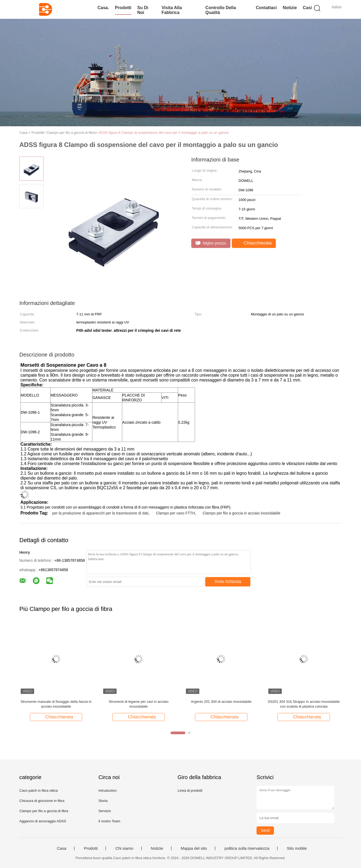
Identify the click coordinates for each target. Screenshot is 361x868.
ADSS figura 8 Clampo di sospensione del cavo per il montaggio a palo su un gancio (164, 133)
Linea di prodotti (190, 790)
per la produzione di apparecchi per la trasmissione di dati (100, 513)
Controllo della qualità (221, 10)
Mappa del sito (194, 848)
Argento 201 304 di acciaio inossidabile (221, 702)
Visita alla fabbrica (172, 10)
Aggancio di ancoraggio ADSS (43, 821)
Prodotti (123, 8)
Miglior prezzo (211, 243)
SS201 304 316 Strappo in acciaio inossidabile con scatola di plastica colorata (304, 704)
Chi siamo (124, 848)
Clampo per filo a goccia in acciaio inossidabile (241, 513)
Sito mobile (297, 848)
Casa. (103, 8)
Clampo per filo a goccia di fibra (44, 811)
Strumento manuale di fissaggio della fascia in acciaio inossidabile (56, 704)
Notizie (290, 8)
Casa (62, 848)
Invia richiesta (228, 581)
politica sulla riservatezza (247, 848)
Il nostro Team (109, 821)
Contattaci (266, 8)
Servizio (104, 811)
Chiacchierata (254, 243)
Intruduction (107, 790)
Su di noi (143, 10)
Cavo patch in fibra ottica (39, 790)
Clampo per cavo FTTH (175, 513)
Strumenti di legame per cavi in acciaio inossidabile (139, 704)
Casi (307, 8)
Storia (103, 801)
